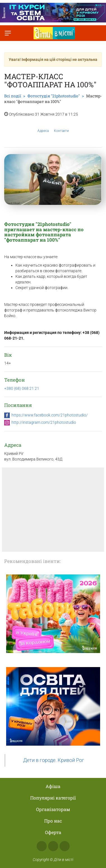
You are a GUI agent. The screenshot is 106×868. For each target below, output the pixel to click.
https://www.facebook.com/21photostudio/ (50, 415)
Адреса (43, 126)
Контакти (61, 126)
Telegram (65, 846)
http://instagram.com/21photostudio (44, 422)
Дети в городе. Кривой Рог (54, 760)
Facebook (42, 846)
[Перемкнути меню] (8, 33)
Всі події (13, 96)
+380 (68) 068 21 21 (22, 388)
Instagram (53, 846)
